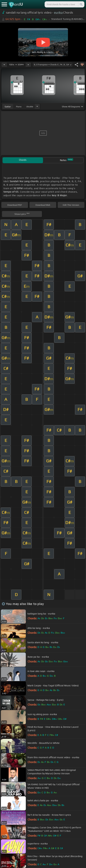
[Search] (81, 4)
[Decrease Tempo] (4, 65)
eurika (58, 12)
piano (19, 107)
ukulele (30, 107)
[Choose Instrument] (37, 106)
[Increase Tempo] (28, 65)
